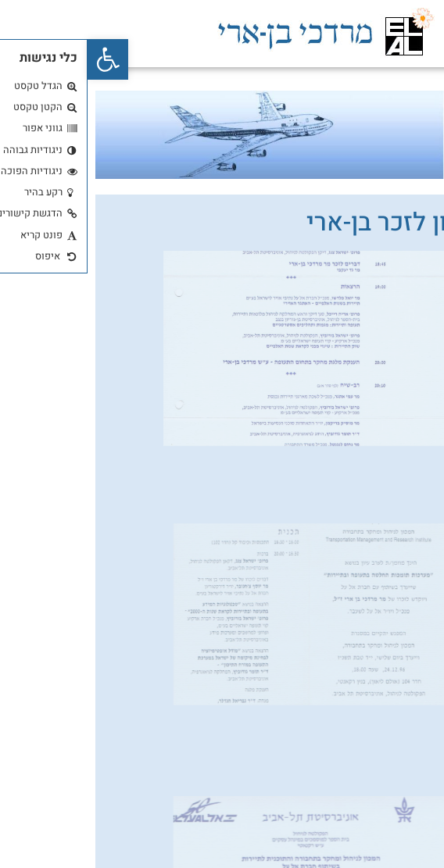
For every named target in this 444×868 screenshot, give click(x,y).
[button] (20, 59)
